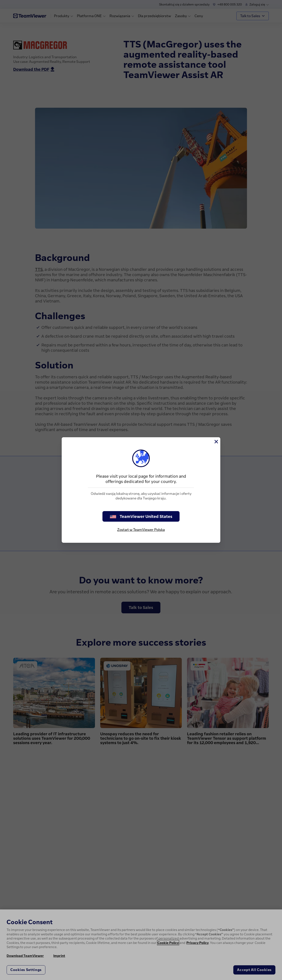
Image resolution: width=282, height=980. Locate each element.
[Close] (216, 442)
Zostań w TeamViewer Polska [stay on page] (141, 530)
